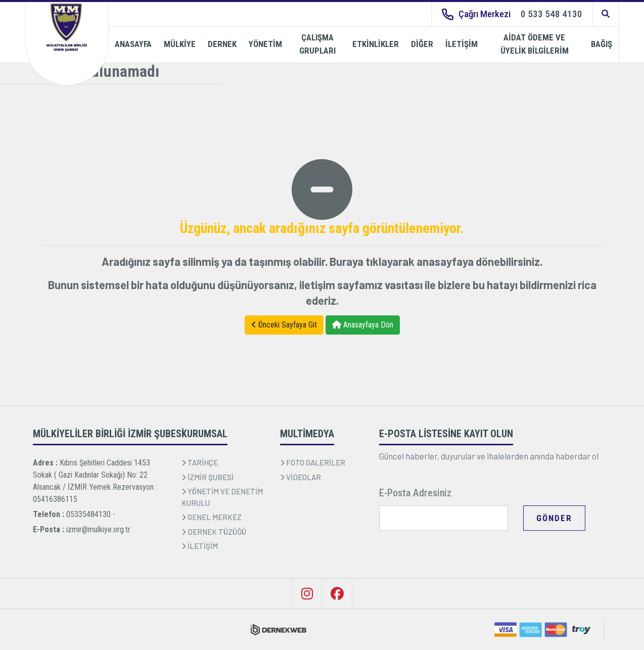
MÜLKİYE (180, 44)
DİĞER (422, 44)
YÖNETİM (265, 44)
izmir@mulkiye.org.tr (98, 529)
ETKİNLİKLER (376, 44)
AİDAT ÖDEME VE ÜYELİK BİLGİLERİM (535, 44)
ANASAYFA (133, 44)
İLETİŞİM (462, 44)
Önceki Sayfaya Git (284, 325)
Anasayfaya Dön (363, 325)
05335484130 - (91, 514)
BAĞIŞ (602, 44)
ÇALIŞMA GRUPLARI (317, 44)
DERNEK (222, 44)
